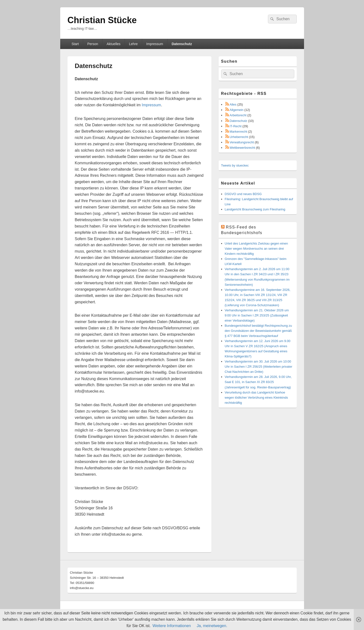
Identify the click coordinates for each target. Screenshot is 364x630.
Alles (233, 104)
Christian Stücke (102, 20)
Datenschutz (182, 44)
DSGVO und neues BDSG (243, 194)
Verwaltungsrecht (242, 142)
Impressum (155, 44)
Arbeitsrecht (238, 115)
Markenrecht (238, 132)
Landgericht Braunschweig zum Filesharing (255, 209)
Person (93, 44)
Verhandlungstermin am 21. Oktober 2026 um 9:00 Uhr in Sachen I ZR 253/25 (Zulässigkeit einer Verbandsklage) (257, 315)
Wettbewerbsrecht (242, 148)
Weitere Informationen (172, 626)
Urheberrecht (239, 137)
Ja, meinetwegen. (212, 626)
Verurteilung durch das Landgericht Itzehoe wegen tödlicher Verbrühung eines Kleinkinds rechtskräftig (256, 398)
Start (75, 44)
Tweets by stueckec (235, 165)
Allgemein (237, 110)
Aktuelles (113, 44)
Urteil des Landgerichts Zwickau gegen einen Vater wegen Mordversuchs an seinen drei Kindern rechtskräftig (256, 249)
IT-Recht (236, 126)
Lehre (133, 44)
